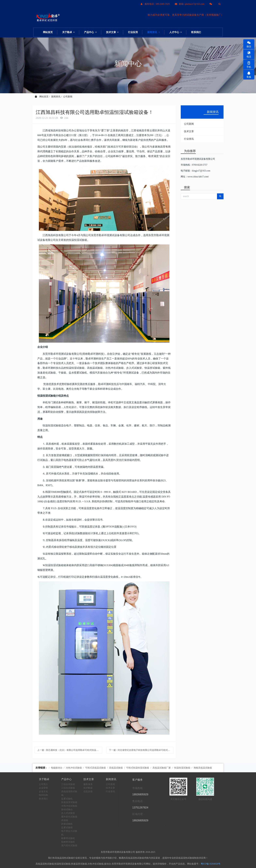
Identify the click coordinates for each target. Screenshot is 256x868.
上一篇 (70, 750)
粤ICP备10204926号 (211, 864)
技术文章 (189, 131)
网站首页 (48, 32)
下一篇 (141, 750)
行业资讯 (189, 139)
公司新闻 (68, 97)
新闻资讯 (56, 97)
